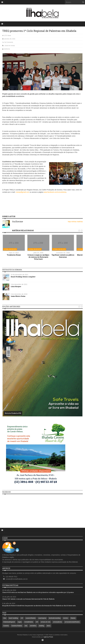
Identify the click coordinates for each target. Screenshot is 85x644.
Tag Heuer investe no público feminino (63, 256)
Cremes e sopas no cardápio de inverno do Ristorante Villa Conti (38, 257)
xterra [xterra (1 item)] (48, 626)
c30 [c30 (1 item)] (22, 618)
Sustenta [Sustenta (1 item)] (6, 626)
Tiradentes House (14, 255)
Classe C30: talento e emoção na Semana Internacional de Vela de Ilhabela (28, 599)
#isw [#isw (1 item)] (5, 618)
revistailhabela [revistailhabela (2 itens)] (29, 622)
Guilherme (7, 49)
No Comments (9, 42)
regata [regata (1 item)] (20, 622)
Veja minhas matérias (75, 222)
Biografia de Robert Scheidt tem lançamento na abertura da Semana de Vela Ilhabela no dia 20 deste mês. (39, 606)
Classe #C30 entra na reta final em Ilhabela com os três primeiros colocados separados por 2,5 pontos (38, 592)
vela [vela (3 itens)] (26, 626)
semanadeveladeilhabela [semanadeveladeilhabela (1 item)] (72, 622)
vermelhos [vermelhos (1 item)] (33, 626)
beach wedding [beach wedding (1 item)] (13, 618)
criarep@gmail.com (22, 192)
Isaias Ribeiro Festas (18, 296)
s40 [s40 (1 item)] (37, 622)
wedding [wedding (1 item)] (42, 626)
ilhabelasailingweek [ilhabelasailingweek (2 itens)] (9, 622)
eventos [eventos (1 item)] (66, 618)
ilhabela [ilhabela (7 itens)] (73, 618)
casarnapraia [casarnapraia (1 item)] (42, 618)
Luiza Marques (16, 286)
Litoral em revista (10, 46)
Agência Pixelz (48, 637)
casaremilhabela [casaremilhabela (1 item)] (31, 618)
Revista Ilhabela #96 (13, 413)
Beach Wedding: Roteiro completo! (23, 277)
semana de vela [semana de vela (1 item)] (46, 622)
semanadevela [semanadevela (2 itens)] (57, 622)
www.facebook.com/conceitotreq (55, 192)
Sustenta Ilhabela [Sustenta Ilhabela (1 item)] (17, 626)
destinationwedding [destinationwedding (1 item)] (55, 618)
